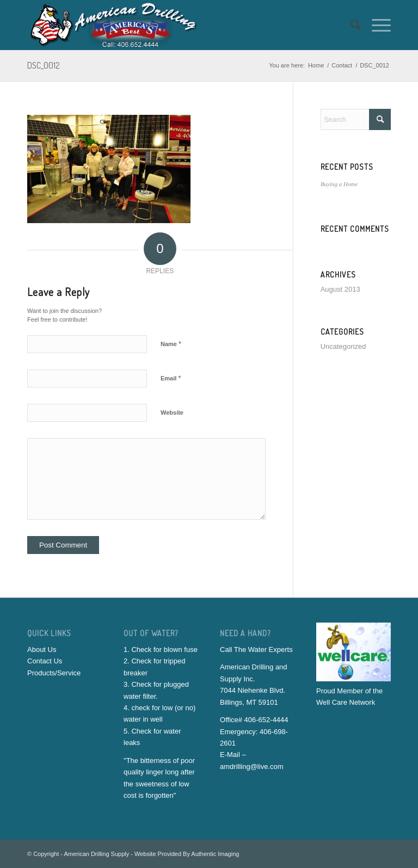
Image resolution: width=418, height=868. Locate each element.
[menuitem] (350, 25)
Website (172, 413)
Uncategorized (343, 346)
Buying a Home (339, 184)
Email (171, 378)
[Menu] (376, 25)
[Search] (350, 25)
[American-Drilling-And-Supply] (114, 25)
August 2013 (340, 289)
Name (171, 344)
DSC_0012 (44, 65)
